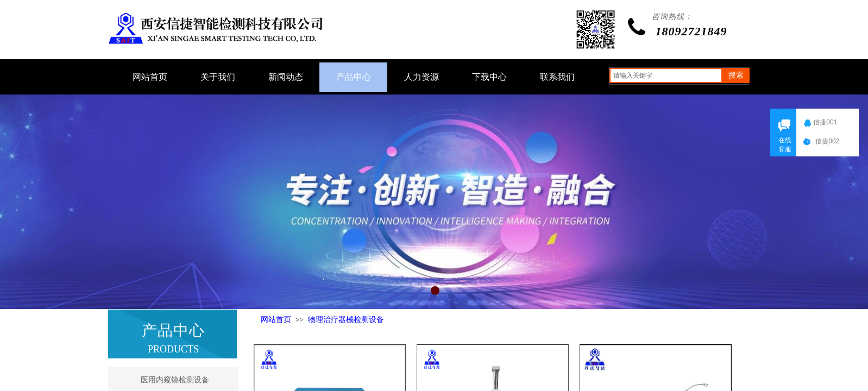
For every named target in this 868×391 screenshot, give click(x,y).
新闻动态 (286, 77)
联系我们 (557, 77)
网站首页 (276, 320)
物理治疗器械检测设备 (346, 320)
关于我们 (218, 77)
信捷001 (827, 122)
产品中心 (354, 77)
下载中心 (489, 77)
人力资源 (422, 77)
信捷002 (829, 141)
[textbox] (666, 75)
